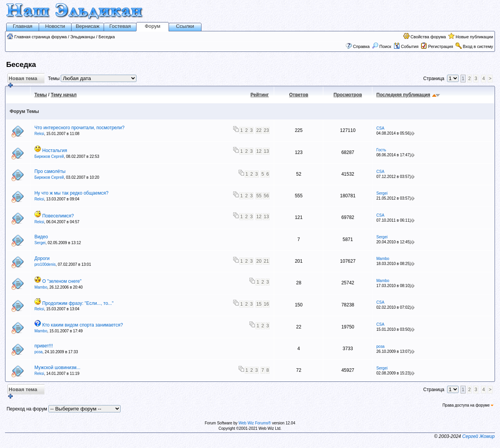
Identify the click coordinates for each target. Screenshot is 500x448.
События (406, 46)
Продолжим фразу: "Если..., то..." (78, 303)
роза (38, 352)
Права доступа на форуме (468, 405)
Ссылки (185, 26)
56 (266, 196)
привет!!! (44, 346)
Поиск (382, 46)
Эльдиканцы (83, 37)
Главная (23, 26)
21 (266, 261)
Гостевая (120, 26)
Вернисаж (88, 26)
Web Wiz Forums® (255, 423)
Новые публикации (474, 37)
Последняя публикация (403, 95)
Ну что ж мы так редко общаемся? (71, 193)
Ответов (299, 95)
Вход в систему (478, 46)
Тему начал (64, 95)
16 (266, 304)
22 (259, 130)
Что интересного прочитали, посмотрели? (79, 128)
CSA (380, 128)
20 (259, 261)
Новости (55, 26)
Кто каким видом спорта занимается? (83, 325)
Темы (41, 95)
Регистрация (440, 46)
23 (266, 130)
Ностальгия (55, 150)
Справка (361, 46)
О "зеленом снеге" (62, 281)
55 (259, 196)
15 (259, 304)
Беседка (107, 37)
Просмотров (348, 95)
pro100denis (45, 264)
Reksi (39, 134)
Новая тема (22, 80)
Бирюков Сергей (49, 156)
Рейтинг (260, 95)
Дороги (42, 258)
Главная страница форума (41, 37)
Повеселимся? (58, 216)
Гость (381, 150)
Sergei (382, 193)
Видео (41, 237)
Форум (153, 26)
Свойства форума (428, 37)
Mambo (383, 259)
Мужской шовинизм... (57, 368)
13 (266, 151)
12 (259, 151)
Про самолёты (50, 171)
